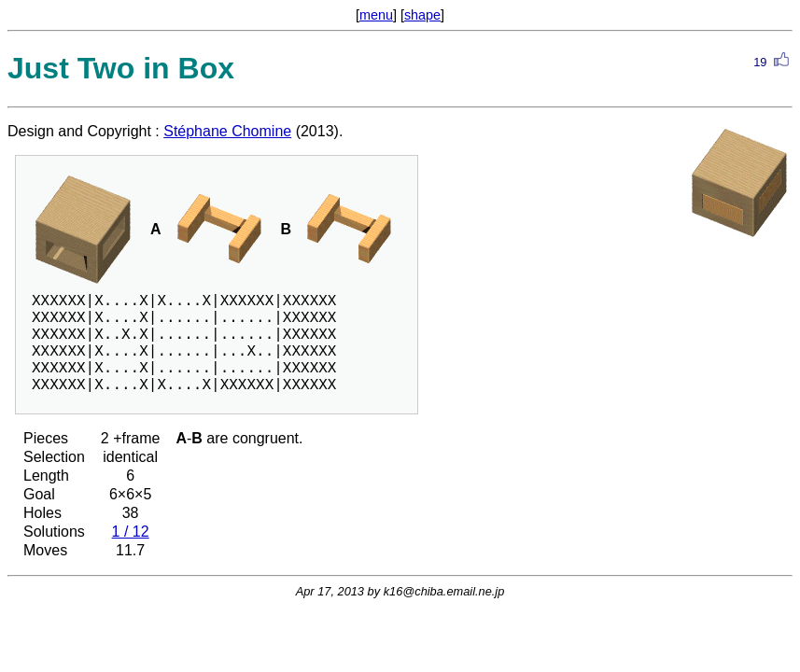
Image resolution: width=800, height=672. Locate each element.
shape (422, 15)
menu (376, 15)
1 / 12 (131, 532)
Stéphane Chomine (227, 131)
